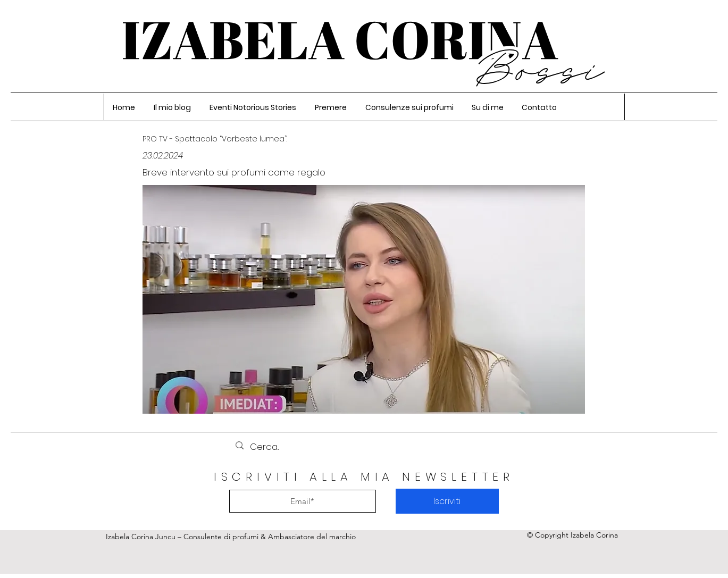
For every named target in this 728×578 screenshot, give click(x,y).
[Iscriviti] (447, 501)
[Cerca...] (363, 447)
